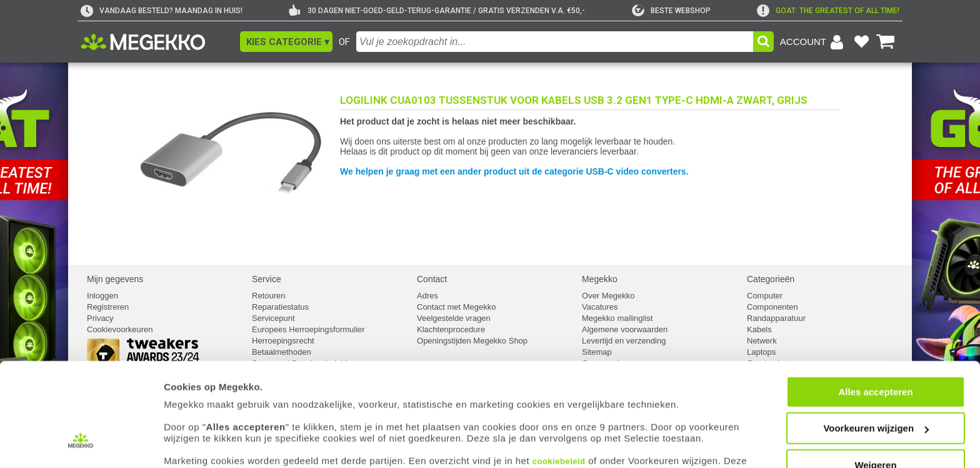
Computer (765, 296)
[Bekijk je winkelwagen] (886, 42)
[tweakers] (671, 11)
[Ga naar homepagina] (157, 42)
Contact (432, 279)
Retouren (268, 296)
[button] (286, 42)
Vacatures (600, 307)
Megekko (600, 279)
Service (267, 279)
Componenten (772, 307)
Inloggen (102, 296)
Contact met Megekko (456, 307)
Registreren (108, 307)
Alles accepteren (875, 340)
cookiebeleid (559, 409)
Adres (427, 296)
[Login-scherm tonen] (814, 42)
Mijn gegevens (115, 279)
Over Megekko (608, 296)
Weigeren (875, 413)
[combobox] (555, 42)
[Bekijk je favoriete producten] (861, 42)
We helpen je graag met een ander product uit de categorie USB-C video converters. (514, 171)
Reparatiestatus (280, 307)
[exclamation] (828, 11)
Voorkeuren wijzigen (876, 377)
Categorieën (771, 279)
